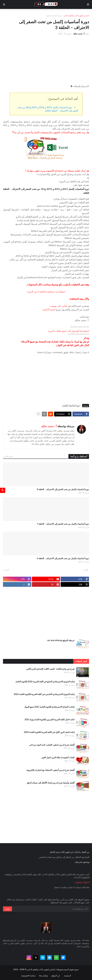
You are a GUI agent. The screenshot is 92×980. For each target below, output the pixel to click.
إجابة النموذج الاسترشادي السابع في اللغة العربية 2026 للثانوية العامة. (45, 681)
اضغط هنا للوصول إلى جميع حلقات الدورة (69, 331)
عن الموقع (56, 976)
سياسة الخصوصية (28, 976)
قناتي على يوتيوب (59, 306)
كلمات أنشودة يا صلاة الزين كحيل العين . (58, 757)
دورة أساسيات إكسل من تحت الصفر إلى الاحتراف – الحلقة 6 (63, 558)
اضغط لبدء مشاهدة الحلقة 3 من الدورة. (46, 292)
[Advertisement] (46, 60)
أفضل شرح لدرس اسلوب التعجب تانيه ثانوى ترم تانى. (52, 745)
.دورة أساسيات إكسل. (71, 406)
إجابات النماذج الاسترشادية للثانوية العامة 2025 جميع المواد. (49, 707)
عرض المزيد (8, 456)
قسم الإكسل (49, 309)
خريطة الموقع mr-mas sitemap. (61, 640)
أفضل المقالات (81, 661)
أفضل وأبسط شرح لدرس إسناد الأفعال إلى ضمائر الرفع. (51, 783)
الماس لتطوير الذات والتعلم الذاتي (76, 16)
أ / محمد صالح (49, 426)
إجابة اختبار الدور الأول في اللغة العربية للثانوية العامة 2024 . (49, 732)
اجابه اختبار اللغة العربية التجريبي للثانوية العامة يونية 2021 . (49, 719)
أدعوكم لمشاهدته (82, 882)
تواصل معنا (44, 976)
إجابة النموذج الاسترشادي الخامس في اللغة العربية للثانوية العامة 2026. (44, 694)
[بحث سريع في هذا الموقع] (50, 909)
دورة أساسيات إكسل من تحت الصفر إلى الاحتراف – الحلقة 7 (63, 524)
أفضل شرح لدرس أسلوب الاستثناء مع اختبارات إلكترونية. (50, 770)
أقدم (86, 570)
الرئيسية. (67, 976)
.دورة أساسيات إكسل (54, 16)
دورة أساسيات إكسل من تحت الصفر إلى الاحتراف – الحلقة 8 (63, 489)
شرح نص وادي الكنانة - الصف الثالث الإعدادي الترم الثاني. (50, 669)
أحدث (7, 570)
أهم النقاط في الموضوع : (63, 99)
